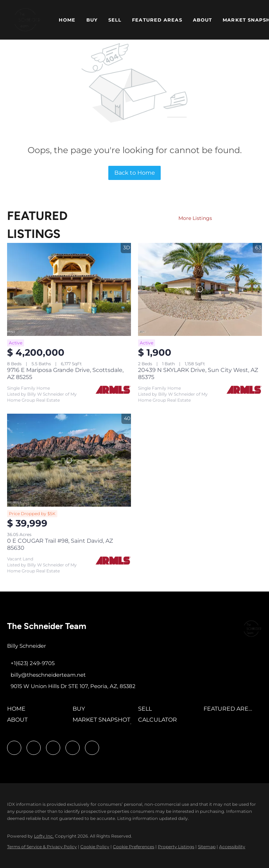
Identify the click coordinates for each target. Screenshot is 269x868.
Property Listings (176, 847)
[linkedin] (34, 748)
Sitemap (207, 847)
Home (67, 20)
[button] (27, 20)
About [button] (203, 20)
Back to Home (135, 173)
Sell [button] (115, 20)
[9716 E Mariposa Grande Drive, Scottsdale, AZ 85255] (69, 289)
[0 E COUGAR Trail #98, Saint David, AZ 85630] (69, 460)
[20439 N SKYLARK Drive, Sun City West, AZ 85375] (200, 289)
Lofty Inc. (44, 836)
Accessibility (232, 847)
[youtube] (73, 748)
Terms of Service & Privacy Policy (42, 847)
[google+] (92, 748)
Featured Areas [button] (157, 20)
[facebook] (14, 748)
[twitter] (53, 748)
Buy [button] (92, 20)
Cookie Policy (95, 847)
